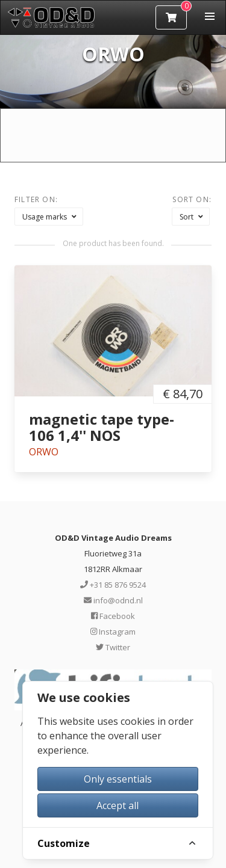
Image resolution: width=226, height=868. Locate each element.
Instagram (113, 632)
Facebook (113, 616)
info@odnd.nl (113, 600)
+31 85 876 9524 (113, 585)
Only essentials (118, 779)
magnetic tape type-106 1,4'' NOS (102, 427)
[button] (210, 16)
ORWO (44, 452)
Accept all (118, 805)
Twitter (113, 647)
